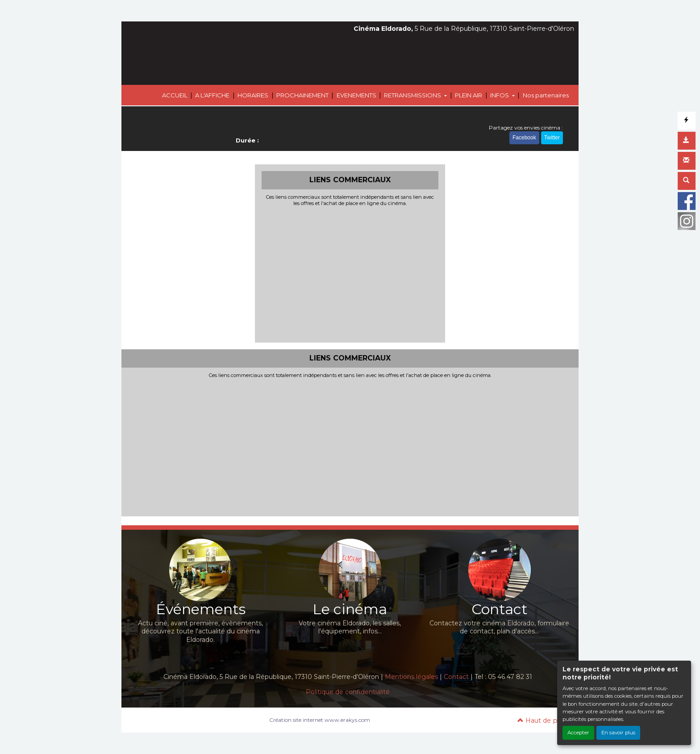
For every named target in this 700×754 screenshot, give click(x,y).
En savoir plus (618, 733)
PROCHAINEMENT (302, 95)
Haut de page (544, 720)
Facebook (524, 138)
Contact (456, 677)
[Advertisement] (350, 273)
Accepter (578, 733)
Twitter (552, 138)
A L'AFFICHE (212, 95)
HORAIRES (253, 95)
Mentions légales (411, 677)
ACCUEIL (175, 95)
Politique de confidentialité (348, 692)
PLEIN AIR (469, 95)
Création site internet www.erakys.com (320, 720)
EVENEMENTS (356, 95)
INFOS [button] (500, 95)
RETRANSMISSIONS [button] (413, 95)
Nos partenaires (546, 95)
